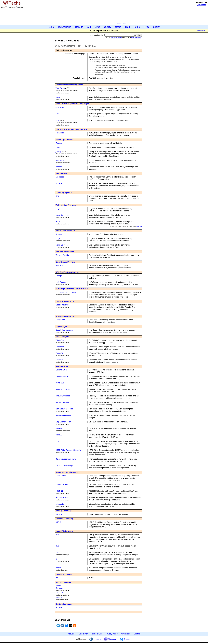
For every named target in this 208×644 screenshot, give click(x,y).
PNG (57, 535)
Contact (137, 634)
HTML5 (59, 514)
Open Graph (61, 476)
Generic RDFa (61, 497)
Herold (58, 221)
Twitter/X (59, 353)
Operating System (63, 192)
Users (118, 27)
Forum (137, 27)
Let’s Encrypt (61, 282)
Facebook (60, 347)
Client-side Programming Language (71, 129)
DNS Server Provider (65, 252)
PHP (57, 120)
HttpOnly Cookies (63, 396)
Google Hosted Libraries (66, 292)
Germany (59, 588)
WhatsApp (60, 340)
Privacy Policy (112, 634)
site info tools (116, 38)
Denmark (59, 593)
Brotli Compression (63, 415)
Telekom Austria (62, 255)
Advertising (126, 634)
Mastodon (110, 639)
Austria (58, 586)
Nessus (59, 234)
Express (59, 143)
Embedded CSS (62, 376)
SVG (57, 546)
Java (57, 114)
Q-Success (202, 5)
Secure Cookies (62, 402)
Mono (58, 97)
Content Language (64, 604)
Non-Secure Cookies (64, 409)
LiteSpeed (60, 177)
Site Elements (62, 366)
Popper (58, 167)
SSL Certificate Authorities (67, 272)
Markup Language (63, 511)
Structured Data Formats (66, 472)
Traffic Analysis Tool (65, 301)
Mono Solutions (62, 215)
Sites (97, 27)
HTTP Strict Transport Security (68, 450)
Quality (108, 27)
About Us (72, 634)
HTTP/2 (59, 428)
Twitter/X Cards (62, 484)
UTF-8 (58, 522)
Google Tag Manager (64, 330)
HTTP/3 (59, 435)
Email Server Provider (65, 262)
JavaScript (60, 107)
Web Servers (61, 173)
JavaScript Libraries (64, 139)
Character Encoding (64, 519)
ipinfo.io (139, 226)
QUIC (58, 441)
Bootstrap (60, 160)
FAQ (147, 27)
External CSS (61, 370)
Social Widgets (62, 337)
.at (56, 578)
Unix (57, 196)
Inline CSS (60, 383)
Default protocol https (64, 465)
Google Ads (60, 320)
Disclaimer (83, 634)
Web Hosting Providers (66, 205)
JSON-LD (60, 491)
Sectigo (59, 276)
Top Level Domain (63, 574)
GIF (57, 559)
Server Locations (63, 582)
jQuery (58, 151)
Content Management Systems (69, 85)
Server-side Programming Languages (72, 104)
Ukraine (59, 597)
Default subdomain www (66, 459)
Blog (127, 27)
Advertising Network (65, 316)
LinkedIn (59, 360)
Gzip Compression (63, 422)
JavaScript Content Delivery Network (72, 289)
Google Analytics (62, 305)
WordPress (60, 88)
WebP (58, 568)
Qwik (58, 147)
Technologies (64, 27)
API (89, 27)
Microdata (60, 504)
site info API (136, 38)
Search (157, 27)
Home (51, 27)
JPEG (58, 552)
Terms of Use (97, 634)
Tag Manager (61, 326)
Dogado (59, 208)
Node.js (59, 183)
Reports (79, 27)
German (59, 608)
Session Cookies (62, 389)
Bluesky (125, 639)
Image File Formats (64, 531)
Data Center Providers (65, 231)
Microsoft (59, 265)
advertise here (121, 24)
